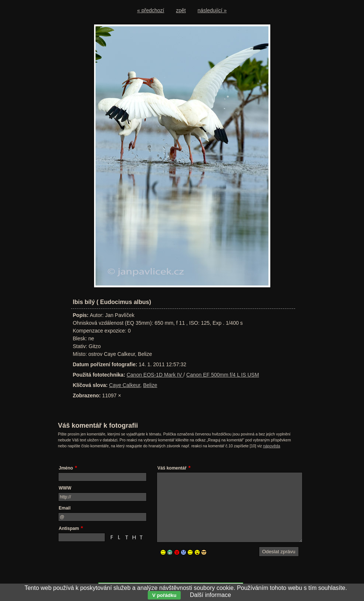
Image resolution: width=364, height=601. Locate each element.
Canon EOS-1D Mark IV (155, 375)
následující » (212, 10)
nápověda (271, 446)
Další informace (211, 595)
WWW (65, 488)
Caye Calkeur (125, 385)
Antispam (69, 528)
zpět (181, 10)
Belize (150, 385)
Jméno (66, 468)
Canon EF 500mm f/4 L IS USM (223, 375)
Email (65, 508)
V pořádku (164, 595)
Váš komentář (172, 468)
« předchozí (151, 10)
